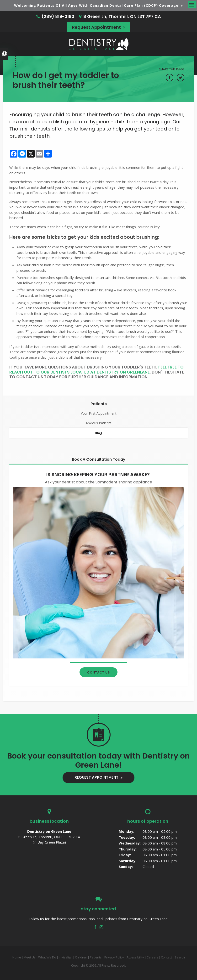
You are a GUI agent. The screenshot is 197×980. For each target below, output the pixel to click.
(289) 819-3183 (58, 16)
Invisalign (66, 957)
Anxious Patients (99, 423)
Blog (99, 433)
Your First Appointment (99, 413)
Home (17, 957)
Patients (96, 957)
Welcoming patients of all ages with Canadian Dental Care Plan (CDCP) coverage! (97, 5)
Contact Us (99, 672)
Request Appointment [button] (97, 27)
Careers (152, 957)
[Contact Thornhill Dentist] (98, 572)
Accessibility (135, 957)
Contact (166, 957)
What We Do (47, 957)
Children (81, 957)
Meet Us (30, 957)
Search (180, 957)
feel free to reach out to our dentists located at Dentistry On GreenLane (96, 369)
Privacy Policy (114, 957)
